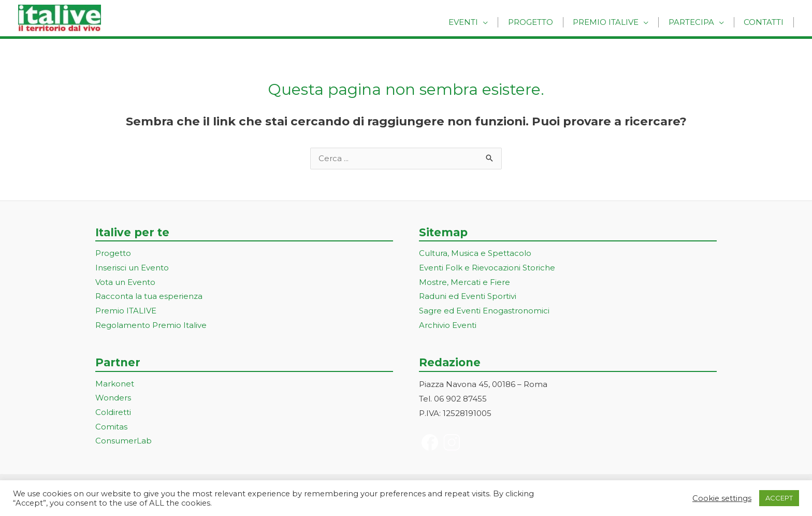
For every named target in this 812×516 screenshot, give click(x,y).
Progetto (544, 22)
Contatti (766, 22)
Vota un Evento (125, 283)
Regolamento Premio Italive (151, 326)
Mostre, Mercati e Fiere (465, 283)
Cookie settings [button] (722, 498)
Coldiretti (113, 414)
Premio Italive (615, 22)
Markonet (115, 385)
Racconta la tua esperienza (149, 297)
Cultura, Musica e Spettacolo (475, 254)
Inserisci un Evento (132, 269)
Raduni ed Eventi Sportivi (468, 297)
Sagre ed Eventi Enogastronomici (484, 312)
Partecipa (697, 22)
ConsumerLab (124, 443)
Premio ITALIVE (126, 312)
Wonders (113, 399)
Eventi (481, 22)
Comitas (111, 428)
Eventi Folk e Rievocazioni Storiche (487, 269)
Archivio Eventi (448, 326)
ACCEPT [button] (779, 498)
